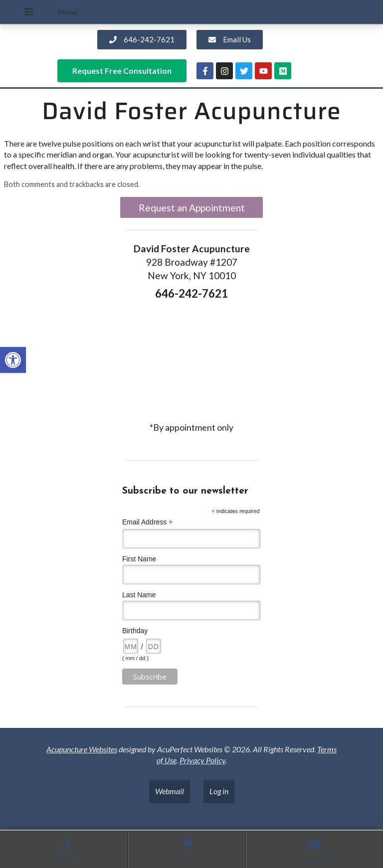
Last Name (139, 595)
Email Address (148, 522)
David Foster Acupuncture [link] (191, 111)
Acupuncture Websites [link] (82, 749)
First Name (139, 559)
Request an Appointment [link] (192, 208)
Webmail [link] (170, 791)
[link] (13, 360)
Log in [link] (219, 791)
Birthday (135, 631)
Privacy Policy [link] (202, 760)
